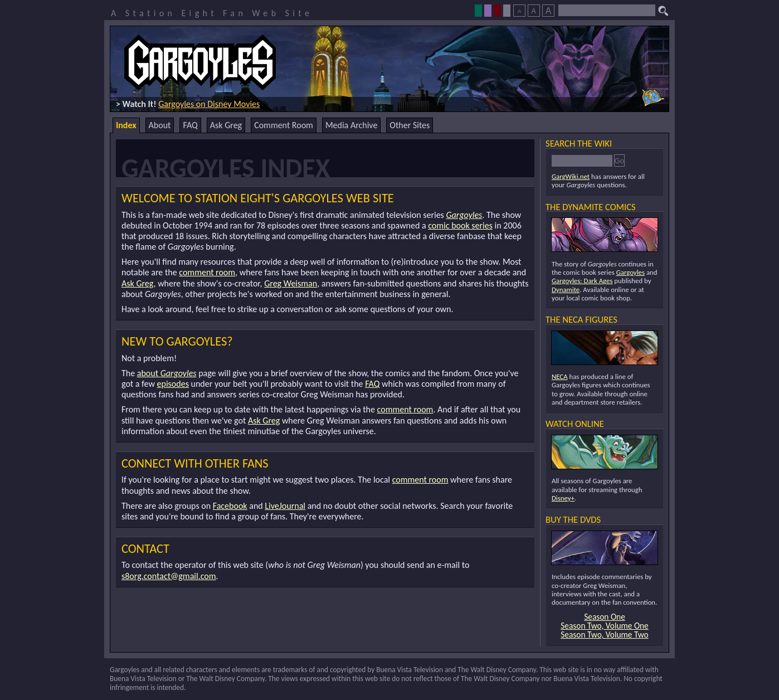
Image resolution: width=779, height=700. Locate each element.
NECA (560, 376)
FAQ (190, 125)
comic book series (460, 225)
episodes (173, 384)
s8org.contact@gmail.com (169, 576)
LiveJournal (285, 506)
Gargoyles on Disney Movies (209, 104)
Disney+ (563, 498)
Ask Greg (226, 125)
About (160, 125)
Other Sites (410, 125)
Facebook (230, 506)
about (167, 373)
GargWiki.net (571, 176)
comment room (207, 272)
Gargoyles (464, 215)
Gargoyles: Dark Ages (582, 281)
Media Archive (351, 125)
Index (126, 125)
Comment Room (284, 125)
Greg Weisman (291, 283)
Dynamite (566, 290)
